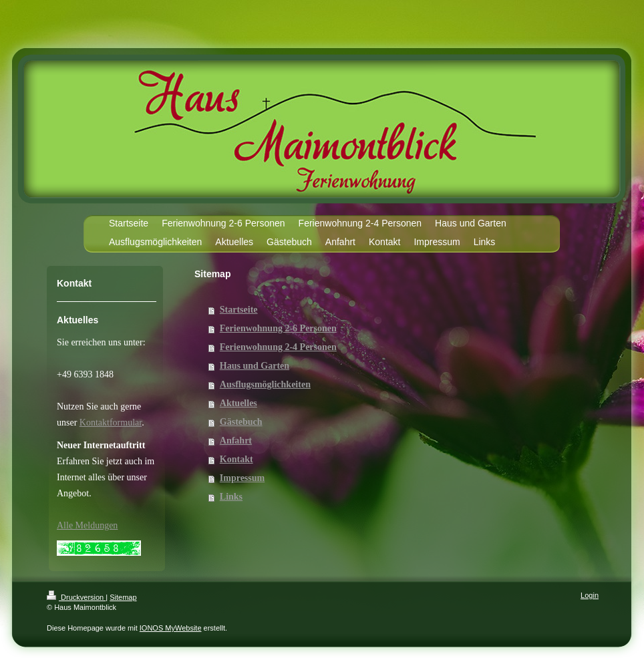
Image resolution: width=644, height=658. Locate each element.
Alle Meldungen (87, 525)
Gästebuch (241, 422)
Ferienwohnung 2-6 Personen (278, 328)
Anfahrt (236, 441)
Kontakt (236, 459)
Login (590, 595)
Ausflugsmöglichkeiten (265, 384)
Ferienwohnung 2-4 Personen (278, 347)
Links (231, 497)
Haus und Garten (255, 366)
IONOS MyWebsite (171, 628)
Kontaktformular (111, 423)
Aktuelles (238, 403)
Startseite (239, 310)
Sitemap (123, 597)
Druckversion (76, 597)
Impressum (242, 478)
